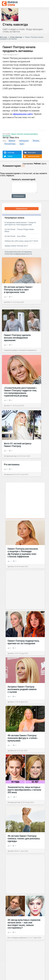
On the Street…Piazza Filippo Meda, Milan (19, 230)
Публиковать (19, 196)
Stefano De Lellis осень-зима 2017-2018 (21, 241)
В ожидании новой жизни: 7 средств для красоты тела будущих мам (20, 223)
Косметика (10, 144)
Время (12, 141)
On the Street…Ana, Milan (15, 236)
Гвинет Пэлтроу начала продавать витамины (20, 135)
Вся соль (3, 37)
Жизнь (36, 141)
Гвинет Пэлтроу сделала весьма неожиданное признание (17, 338)
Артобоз (7, 302)
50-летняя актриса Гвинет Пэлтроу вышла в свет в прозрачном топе (18, 290)
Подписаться (22, 209)
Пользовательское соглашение (18, 252)
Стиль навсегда (15, 24)
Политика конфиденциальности (18, 254)
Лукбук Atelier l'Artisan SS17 (16, 246)
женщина (24, 141)
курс (22, 144)
